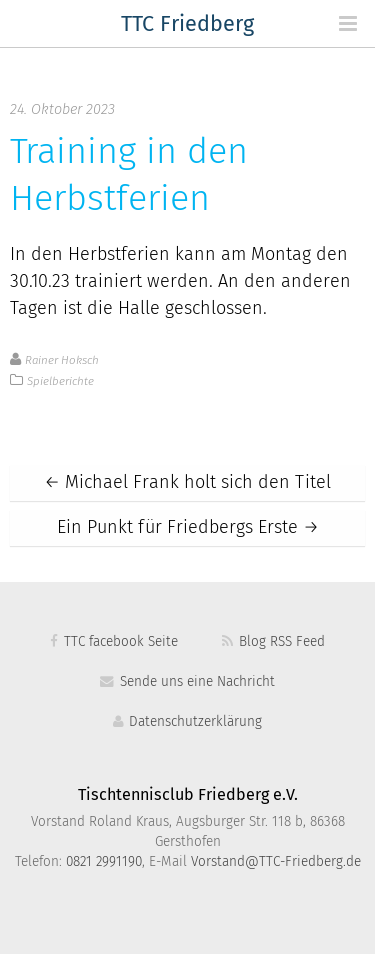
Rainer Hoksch (62, 360)
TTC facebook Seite (113, 642)
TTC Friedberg (187, 25)
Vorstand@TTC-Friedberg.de (276, 862)
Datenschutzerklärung (187, 722)
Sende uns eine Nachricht (187, 682)
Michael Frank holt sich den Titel (187, 483)
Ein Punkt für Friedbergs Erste (188, 528)
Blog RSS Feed (273, 642)
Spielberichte (60, 381)
